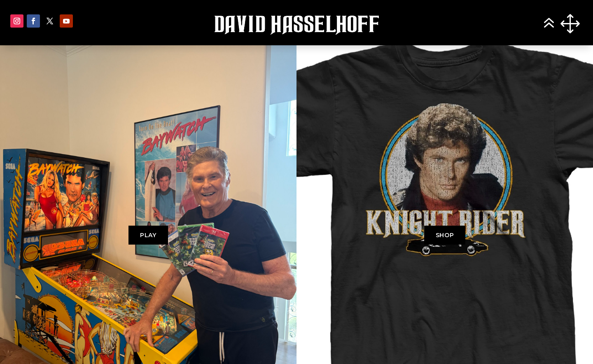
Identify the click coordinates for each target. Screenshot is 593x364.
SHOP (445, 235)
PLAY (148, 235)
